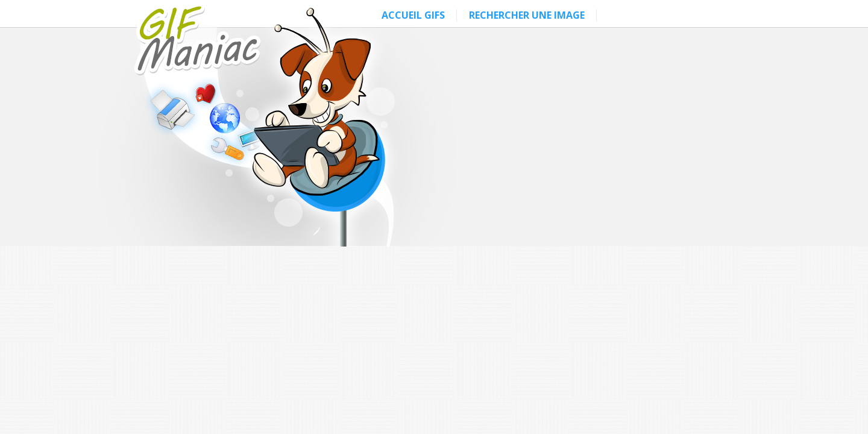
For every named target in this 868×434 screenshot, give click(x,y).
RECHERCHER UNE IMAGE (527, 15)
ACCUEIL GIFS (413, 15)
